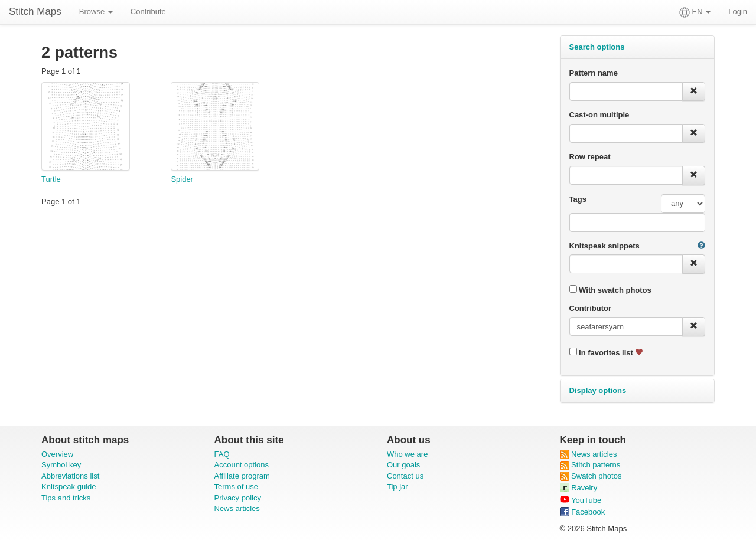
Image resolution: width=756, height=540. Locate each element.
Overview (57, 454)
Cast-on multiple (599, 115)
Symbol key (61, 465)
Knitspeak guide (69, 487)
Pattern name (594, 73)
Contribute (148, 12)
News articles (237, 508)
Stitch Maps (35, 12)
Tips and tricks (66, 498)
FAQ (222, 454)
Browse (96, 12)
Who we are (407, 454)
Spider (182, 179)
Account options (242, 465)
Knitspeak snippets (605, 246)
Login (738, 12)
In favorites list (606, 352)
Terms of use (236, 487)
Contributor (590, 308)
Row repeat (590, 157)
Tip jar (397, 487)
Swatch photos (591, 476)
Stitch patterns (590, 465)
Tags (578, 199)
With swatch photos (610, 290)
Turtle (51, 179)
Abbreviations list (70, 476)
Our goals (403, 465)
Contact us (405, 476)
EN (695, 12)
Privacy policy (238, 498)
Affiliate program (242, 476)
